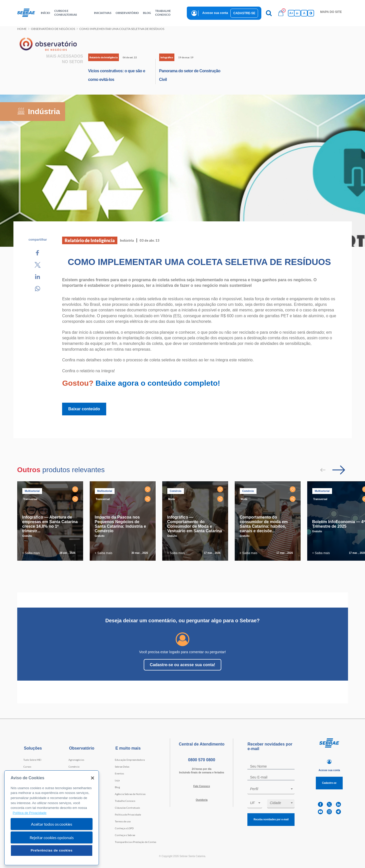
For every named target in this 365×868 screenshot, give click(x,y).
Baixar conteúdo (84, 409)
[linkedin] (338, 804)
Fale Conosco (202, 786)
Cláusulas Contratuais (127, 808)
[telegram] (338, 812)
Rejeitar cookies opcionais (52, 837)
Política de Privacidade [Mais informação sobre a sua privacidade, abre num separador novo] (30, 813)
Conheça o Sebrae (125, 835)
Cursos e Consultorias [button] (66, 13)
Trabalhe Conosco (125, 801)
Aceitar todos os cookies (52, 824)
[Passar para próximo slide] (339, 470)
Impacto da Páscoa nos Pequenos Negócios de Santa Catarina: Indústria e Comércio (121, 524)
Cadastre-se (244, 13)
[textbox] (273, 789)
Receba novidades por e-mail (271, 819)
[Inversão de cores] (311, 13)
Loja (117, 780)
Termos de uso (123, 821)
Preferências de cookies (52, 850)
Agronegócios (76, 760)
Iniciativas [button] (103, 13)
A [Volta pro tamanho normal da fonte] (304, 13)
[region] (52, 818)
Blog (117, 787)
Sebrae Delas (122, 767)
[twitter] (329, 804)
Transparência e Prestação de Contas (135, 842)
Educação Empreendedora (130, 760)
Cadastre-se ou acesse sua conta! (182, 665)
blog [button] (147, 13)
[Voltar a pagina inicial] (28, 13)
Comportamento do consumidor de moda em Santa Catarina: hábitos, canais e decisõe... (264, 524)
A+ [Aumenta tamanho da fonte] (291, 13)
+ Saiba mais (31, 553)
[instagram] (329, 812)
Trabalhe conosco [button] (163, 13)
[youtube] (320, 812)
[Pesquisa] (269, 13)
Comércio (74, 767)
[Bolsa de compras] (281, 13)
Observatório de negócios (53, 29)
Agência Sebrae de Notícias (130, 794)
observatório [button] (127, 13)
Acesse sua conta (215, 13)
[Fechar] (93, 778)
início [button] (46, 13)
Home (22, 29)
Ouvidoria (202, 800)
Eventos (119, 773)
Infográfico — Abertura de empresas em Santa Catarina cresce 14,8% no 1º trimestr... (50, 524)
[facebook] (320, 804)
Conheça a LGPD (124, 828)
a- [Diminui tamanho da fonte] (297, 13)
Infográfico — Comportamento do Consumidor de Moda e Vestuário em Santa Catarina (195, 524)
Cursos (27, 767)
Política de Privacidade (128, 814)
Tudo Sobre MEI (32, 760)
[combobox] (271, 790)
